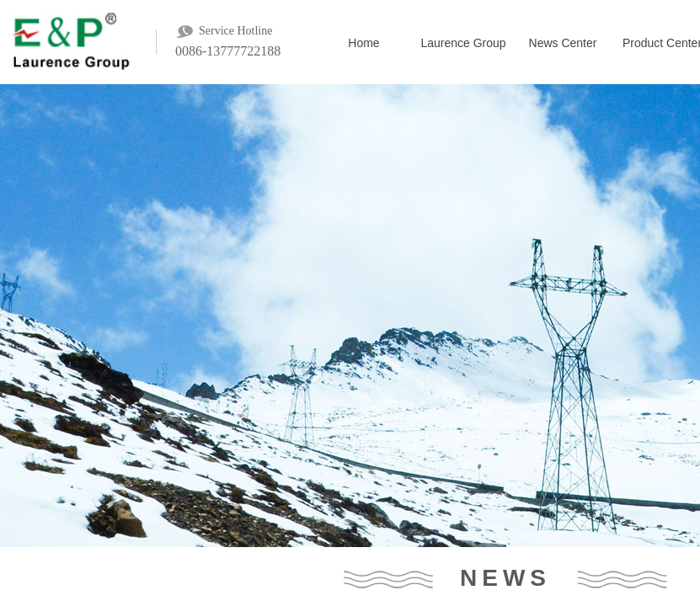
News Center (563, 43)
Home (363, 43)
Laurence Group (463, 43)
